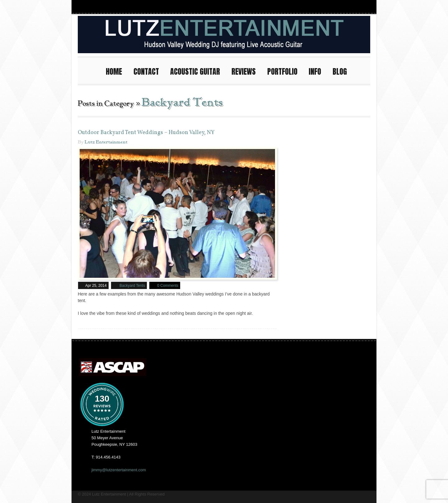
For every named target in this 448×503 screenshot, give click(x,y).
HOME (117, 70)
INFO (318, 70)
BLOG (340, 71)
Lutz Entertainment (106, 142)
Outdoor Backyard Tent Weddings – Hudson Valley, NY (146, 132)
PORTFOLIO (285, 70)
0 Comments (168, 285)
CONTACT (149, 70)
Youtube (342, 7)
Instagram (320, 7)
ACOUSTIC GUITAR (198, 70)
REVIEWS (246, 70)
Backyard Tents (132, 285)
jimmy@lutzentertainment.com (119, 470)
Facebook (331, 7)
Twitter (353, 7)
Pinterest (365, 7)
